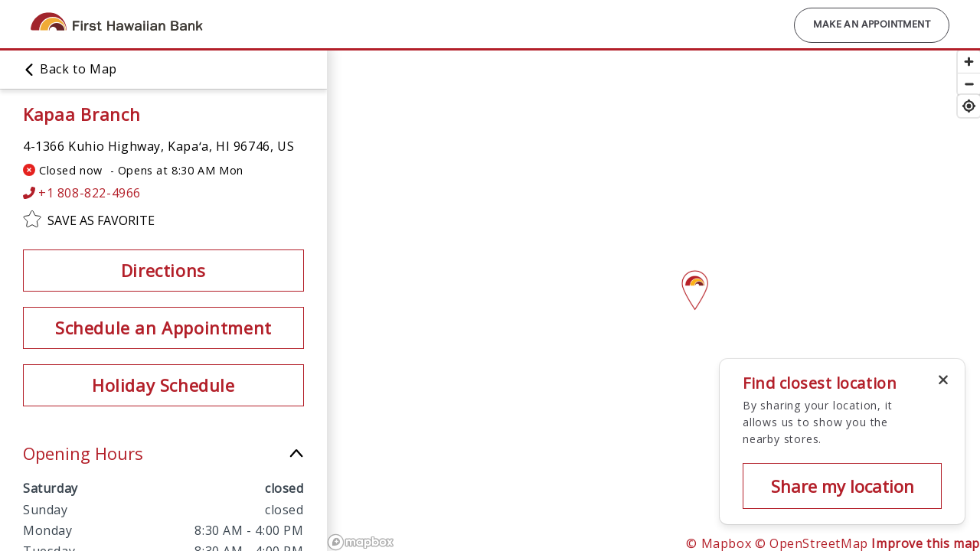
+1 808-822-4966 (82, 193)
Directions (163, 270)
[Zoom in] (969, 62)
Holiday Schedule (163, 385)
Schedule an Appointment (163, 328)
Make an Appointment (872, 25)
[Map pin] (694, 285)
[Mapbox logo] (361, 542)
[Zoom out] (969, 84)
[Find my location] (969, 106)
